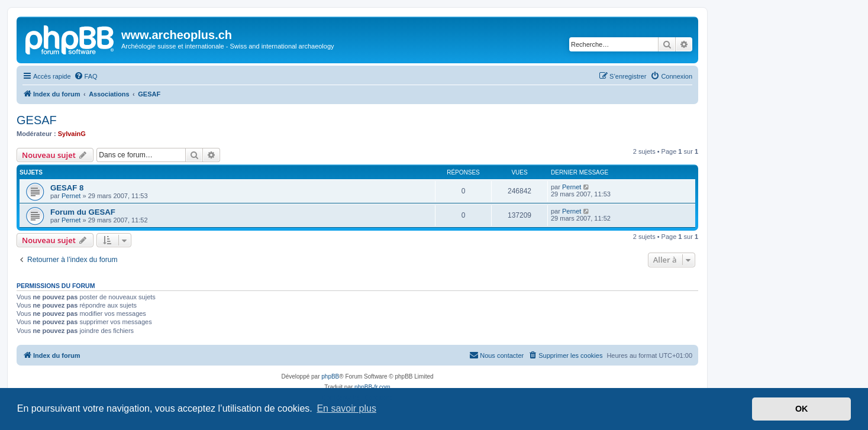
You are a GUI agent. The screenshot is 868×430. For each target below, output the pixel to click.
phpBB (330, 376)
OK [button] (802, 409)
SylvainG (72, 134)
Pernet (71, 196)
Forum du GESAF (83, 212)
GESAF (37, 120)
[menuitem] (86, 76)
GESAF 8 (67, 188)
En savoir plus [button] (346, 408)
